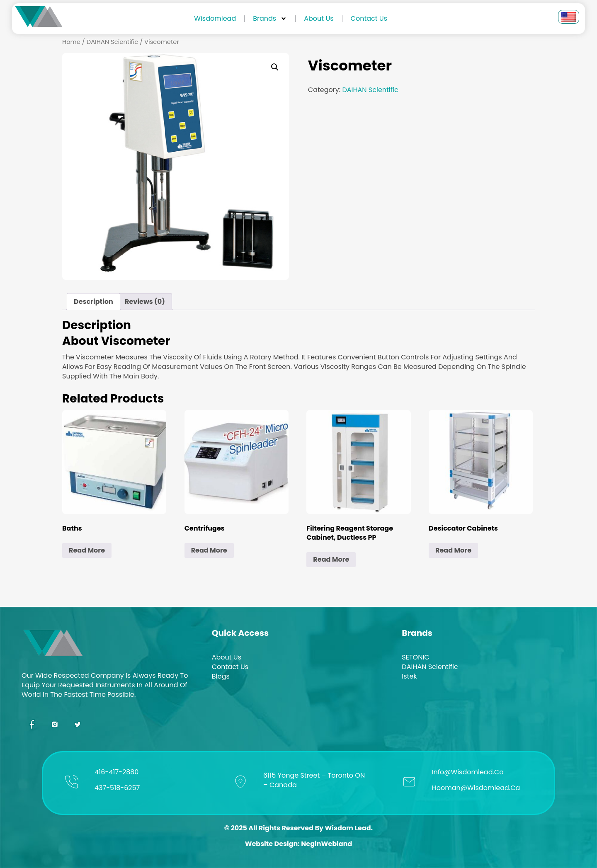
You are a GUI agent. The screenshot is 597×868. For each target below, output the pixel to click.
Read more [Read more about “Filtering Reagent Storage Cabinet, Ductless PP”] (331, 559)
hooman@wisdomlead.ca (476, 788)
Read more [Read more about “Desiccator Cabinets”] (453, 550)
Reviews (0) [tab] (145, 302)
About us (319, 18)
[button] (275, 67)
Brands (270, 19)
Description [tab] (93, 302)
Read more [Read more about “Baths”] (87, 550)
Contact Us (369, 18)
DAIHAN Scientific (112, 42)
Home (71, 42)
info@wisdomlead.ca (468, 772)
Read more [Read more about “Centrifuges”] (209, 550)
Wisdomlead (215, 18)
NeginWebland (326, 844)
